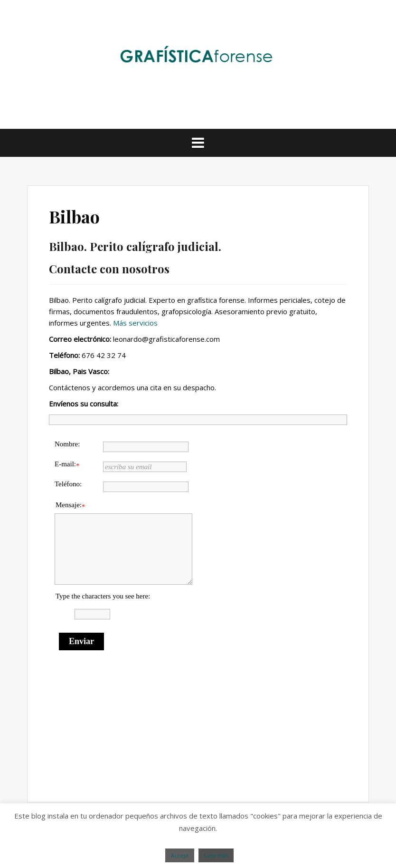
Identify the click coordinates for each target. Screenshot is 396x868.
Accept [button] (180, 855)
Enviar (81, 641)
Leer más (216, 855)
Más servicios (135, 323)
